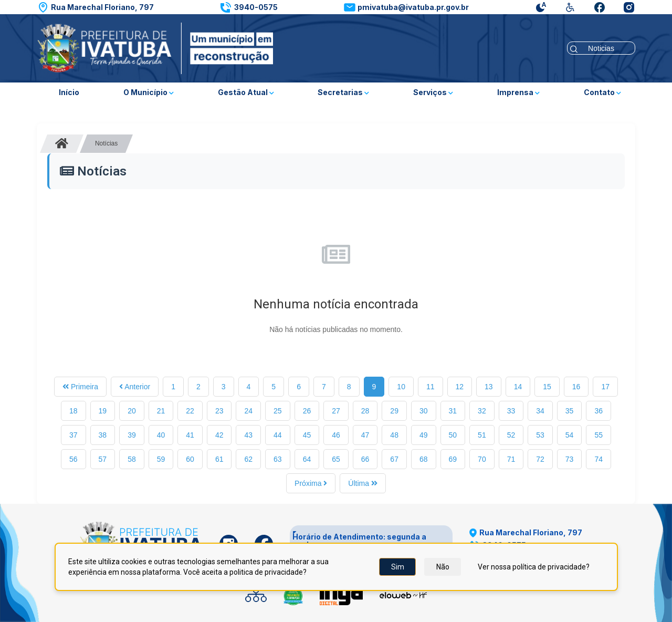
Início (69, 92)
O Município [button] (149, 92)
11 (430, 387)
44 (278, 435)
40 (161, 435)
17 (605, 387)
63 (278, 459)
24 (248, 411)
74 (598, 459)
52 (511, 435)
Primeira (80, 387)
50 (453, 435)
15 (547, 387)
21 (161, 411)
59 (161, 459)
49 (424, 435)
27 (336, 411)
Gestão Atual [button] (246, 92)
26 (307, 411)
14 (518, 387)
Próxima (311, 483)
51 (482, 435)
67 (394, 459)
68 (424, 459)
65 (336, 459)
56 (73, 459)
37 (73, 435)
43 (248, 435)
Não (443, 567)
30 (424, 411)
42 (219, 435)
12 (460, 387)
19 (103, 411)
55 (598, 435)
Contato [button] (602, 92)
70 (482, 459)
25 (278, 411)
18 (73, 411)
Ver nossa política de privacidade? (534, 567)
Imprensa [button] (518, 92)
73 (570, 459)
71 (511, 459)
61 (219, 459)
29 (394, 411)
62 (248, 459)
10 (401, 387)
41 (190, 435)
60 (190, 459)
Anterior (135, 387)
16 (576, 387)
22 (190, 411)
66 (365, 459)
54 (570, 435)
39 (132, 435)
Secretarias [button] (343, 92)
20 (132, 411)
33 (511, 411)
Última (363, 483)
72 (540, 459)
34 (540, 411)
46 (336, 435)
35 (570, 411)
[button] (95, 7)
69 (453, 459)
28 (365, 411)
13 (489, 387)
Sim (398, 567)
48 (394, 435)
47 (365, 435)
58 (132, 459)
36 (598, 411)
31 (453, 411)
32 (482, 411)
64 (307, 459)
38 (103, 435)
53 (540, 435)
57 (103, 459)
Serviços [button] (433, 92)
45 (307, 435)
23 (219, 411)
